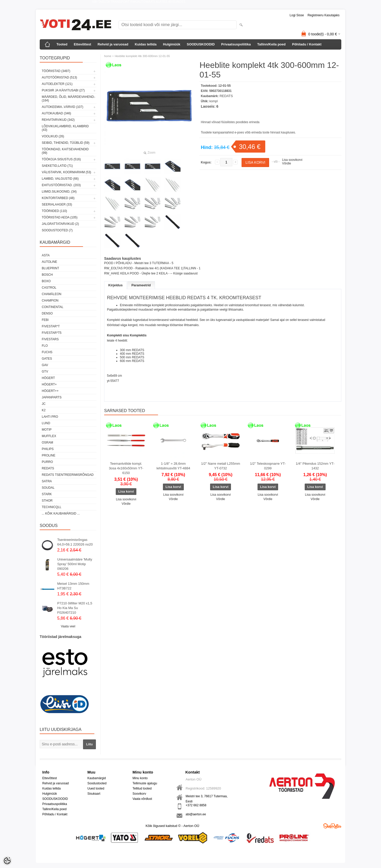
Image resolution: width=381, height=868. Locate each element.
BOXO (46, 281)
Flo (45, 346)
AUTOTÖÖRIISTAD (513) (59, 77)
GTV (45, 372)
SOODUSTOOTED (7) (57, 230)
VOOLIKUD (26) (53, 136)
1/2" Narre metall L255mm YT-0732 (221, 466)
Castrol (49, 288)
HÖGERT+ (49, 384)
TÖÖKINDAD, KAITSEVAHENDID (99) (65, 151)
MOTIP (47, 430)
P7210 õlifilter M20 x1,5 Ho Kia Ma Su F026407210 (75, 608)
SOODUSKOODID (201, 44)
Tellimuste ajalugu (145, 783)
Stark (47, 494)
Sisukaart (94, 794)
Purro (47, 462)
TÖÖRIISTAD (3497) (56, 71)
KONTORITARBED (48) (58, 198)
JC (44, 404)
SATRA (47, 481)
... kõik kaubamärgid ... (61, 514)
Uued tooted (96, 788)
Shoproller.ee (332, 826)
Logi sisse (297, 15)
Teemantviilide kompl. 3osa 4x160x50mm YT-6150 (126, 468)
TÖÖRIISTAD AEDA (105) (60, 217)
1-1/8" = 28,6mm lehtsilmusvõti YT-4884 (173, 466)
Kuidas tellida (146, 44)
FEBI (45, 320)
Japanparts (52, 397)
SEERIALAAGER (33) (57, 204)
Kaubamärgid (97, 778)
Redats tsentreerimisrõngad (68, 475)
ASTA (46, 255)
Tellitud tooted (142, 788)
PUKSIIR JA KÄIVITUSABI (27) (63, 90)
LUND (46, 423)
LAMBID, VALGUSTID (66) (60, 179)
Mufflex (49, 436)
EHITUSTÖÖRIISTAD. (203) (61, 185)
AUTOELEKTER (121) (57, 84)
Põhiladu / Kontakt (307, 44)
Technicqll (52, 507)
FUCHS (47, 352)
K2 (44, 410)
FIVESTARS (50, 339)
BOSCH (47, 275)
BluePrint (50, 268)
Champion (50, 301)
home (108, 56)
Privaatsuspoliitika (236, 44)
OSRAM (47, 443)
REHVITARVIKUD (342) (58, 120)
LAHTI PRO (50, 417)
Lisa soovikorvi (292, 160)
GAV (45, 365)
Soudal (48, 488)
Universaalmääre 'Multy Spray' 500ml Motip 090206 (75, 564)
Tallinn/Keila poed (271, 44)
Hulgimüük (172, 44)
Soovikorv (139, 794)
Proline (49, 455)
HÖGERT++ (50, 391)
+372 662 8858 (196, 805)
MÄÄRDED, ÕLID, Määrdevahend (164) (68, 99)
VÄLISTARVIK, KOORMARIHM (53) (67, 172)
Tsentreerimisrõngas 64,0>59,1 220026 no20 (75, 542)
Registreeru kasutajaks (324, 15)
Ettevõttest (82, 44)
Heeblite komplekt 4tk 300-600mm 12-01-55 (142, 56)
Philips (48, 449)
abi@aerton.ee (196, 814)
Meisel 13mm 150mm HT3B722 (73, 586)
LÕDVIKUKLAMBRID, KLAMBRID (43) (65, 128)
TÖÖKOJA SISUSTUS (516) (61, 159)
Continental (53, 307)
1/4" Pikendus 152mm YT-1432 (315, 466)
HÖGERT (48, 378)
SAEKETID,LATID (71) (57, 166)
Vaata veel (68, 626)
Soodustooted (97, 783)
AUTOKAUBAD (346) (56, 113)
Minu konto (140, 778)
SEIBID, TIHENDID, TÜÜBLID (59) (66, 143)
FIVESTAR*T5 (52, 333)
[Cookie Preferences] (7, 861)
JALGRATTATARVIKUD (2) (60, 224)
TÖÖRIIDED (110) (54, 211)
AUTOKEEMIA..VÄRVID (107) (63, 107)
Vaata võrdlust (142, 799)
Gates (47, 359)
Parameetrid (141, 285)
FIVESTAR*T (51, 326)
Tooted (62, 44)
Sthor (47, 501)
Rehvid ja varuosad (113, 44)
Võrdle (287, 163)
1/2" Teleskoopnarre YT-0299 (268, 466)
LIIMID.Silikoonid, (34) (59, 192)
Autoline (49, 262)
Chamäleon (52, 294)
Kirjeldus (115, 285)
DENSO (47, 313)
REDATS (48, 468)
